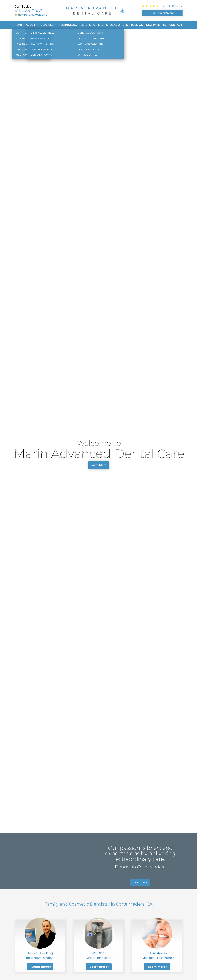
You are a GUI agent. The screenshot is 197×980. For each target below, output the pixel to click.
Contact (176, 25)
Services (47, 25)
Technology (68, 25)
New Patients (156, 25)
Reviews (137, 25)
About (31, 25)
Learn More (98, 466)
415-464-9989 (28, 11)
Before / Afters (92, 25)
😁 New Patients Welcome (31, 15)
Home (19, 25)
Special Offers (117, 25)
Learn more (140, 882)
